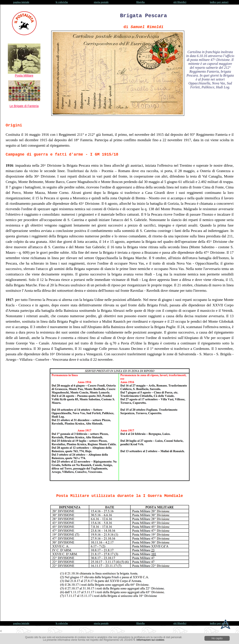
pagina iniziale (21, 2)
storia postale (101, 2)
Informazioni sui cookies (150, 640)
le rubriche (62, 2)
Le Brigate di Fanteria (24, 106)
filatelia (140, 2)
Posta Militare (24, 74)
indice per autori (219, 2)
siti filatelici (180, 2)
